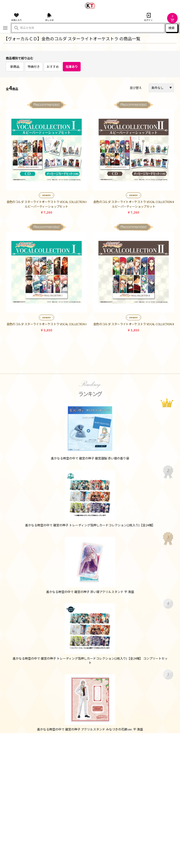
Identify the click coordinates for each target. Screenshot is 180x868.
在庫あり (72, 67)
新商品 (15, 67)
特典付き (34, 67)
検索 (172, 28)
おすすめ (53, 67)
